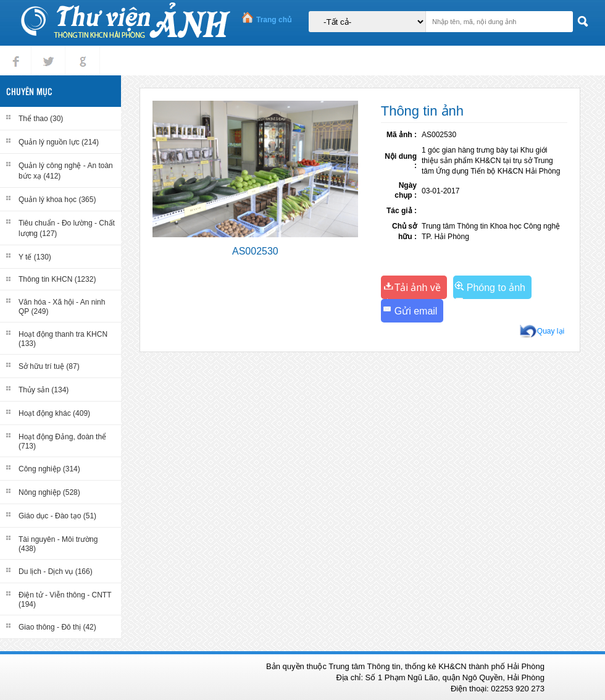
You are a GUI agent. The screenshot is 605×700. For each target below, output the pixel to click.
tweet (46, 51)
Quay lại (551, 331)
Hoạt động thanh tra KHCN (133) (63, 339)
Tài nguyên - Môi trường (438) (58, 544)
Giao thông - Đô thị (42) (57, 627)
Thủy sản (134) (44, 390)
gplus (80, 51)
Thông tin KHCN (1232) (57, 279)
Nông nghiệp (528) (49, 492)
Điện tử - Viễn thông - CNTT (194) (65, 600)
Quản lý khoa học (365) (57, 200)
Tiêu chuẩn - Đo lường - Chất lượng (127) (67, 228)
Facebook (16, 51)
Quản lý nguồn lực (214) (59, 142)
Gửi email (416, 311)
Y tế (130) (35, 257)
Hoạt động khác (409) (54, 413)
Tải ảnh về (418, 288)
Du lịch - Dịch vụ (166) (56, 571)
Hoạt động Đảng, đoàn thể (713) (62, 441)
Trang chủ (274, 20)
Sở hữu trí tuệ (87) (49, 366)
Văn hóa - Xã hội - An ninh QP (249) (62, 307)
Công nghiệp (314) (49, 469)
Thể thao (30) (41, 119)
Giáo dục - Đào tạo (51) (57, 516)
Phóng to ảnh (496, 288)
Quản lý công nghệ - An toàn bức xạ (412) (66, 171)
